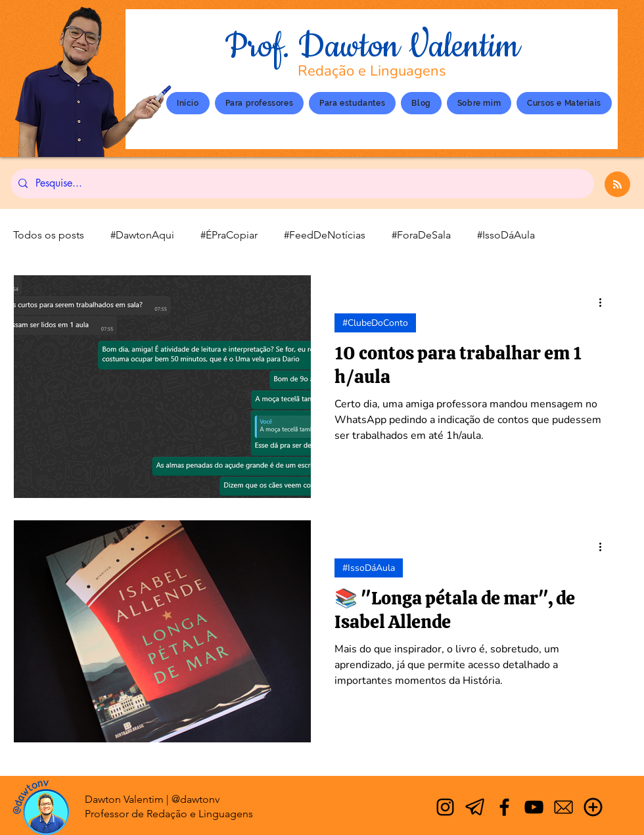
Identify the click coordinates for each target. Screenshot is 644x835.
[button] (479, 103)
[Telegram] (475, 807)
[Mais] (593, 807)
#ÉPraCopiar (229, 235)
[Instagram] (445, 807)
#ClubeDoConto (375, 323)
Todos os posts (49, 235)
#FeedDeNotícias (325, 235)
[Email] (563, 807)
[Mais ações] (605, 302)
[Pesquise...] (301, 184)
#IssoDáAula (506, 235)
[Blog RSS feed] (617, 185)
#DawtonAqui (142, 235)
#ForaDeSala (421, 235)
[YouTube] (534, 807)
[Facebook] (504, 807)
